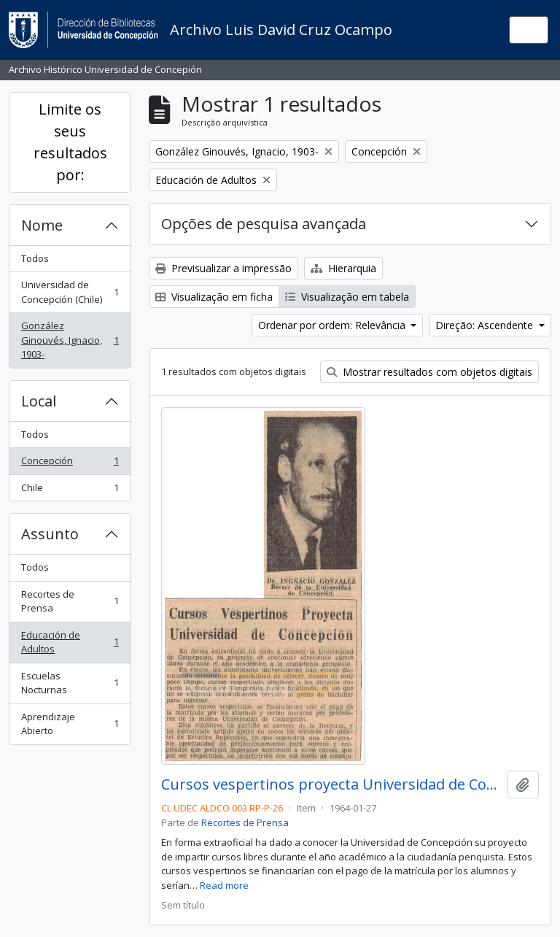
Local (39, 401)
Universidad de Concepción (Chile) (70, 292)
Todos (35, 258)
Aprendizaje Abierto (70, 724)
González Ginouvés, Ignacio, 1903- (70, 340)
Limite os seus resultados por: (70, 142)
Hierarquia (343, 268)
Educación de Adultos (70, 642)
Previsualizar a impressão (223, 268)
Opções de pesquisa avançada (264, 224)
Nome (42, 225)
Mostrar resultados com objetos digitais (429, 372)
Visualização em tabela (347, 297)
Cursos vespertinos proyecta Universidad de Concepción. (331, 784)
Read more (224, 885)
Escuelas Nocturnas (70, 683)
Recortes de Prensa (70, 601)
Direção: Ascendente (486, 325)
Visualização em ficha (214, 297)
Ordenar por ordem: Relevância (333, 325)
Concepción (70, 464)
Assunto (50, 534)
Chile (70, 491)
